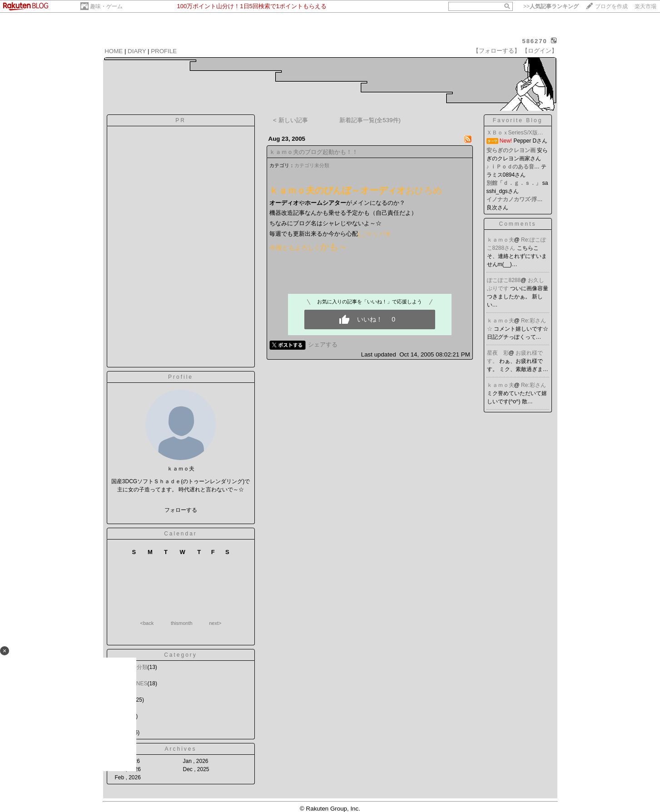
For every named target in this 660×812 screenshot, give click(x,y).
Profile (181, 377)
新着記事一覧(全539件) (370, 120)
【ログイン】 (540, 51)
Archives (180, 749)
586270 (534, 41)
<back (147, 623)
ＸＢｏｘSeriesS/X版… (515, 133)
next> (215, 623)
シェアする (323, 344)
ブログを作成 (611, 6)
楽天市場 (645, 6)
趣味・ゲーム (106, 6)
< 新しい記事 (290, 120)
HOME (114, 51)
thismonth (182, 623)
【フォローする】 (496, 51)
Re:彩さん (533, 385)
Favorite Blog (518, 120)
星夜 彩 (498, 353)
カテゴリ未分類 (312, 165)
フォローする (181, 510)
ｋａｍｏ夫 (501, 240)
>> (551, 6)
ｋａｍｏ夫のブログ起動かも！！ (314, 152)
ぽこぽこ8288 (504, 280)
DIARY (137, 51)
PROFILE (164, 51)
